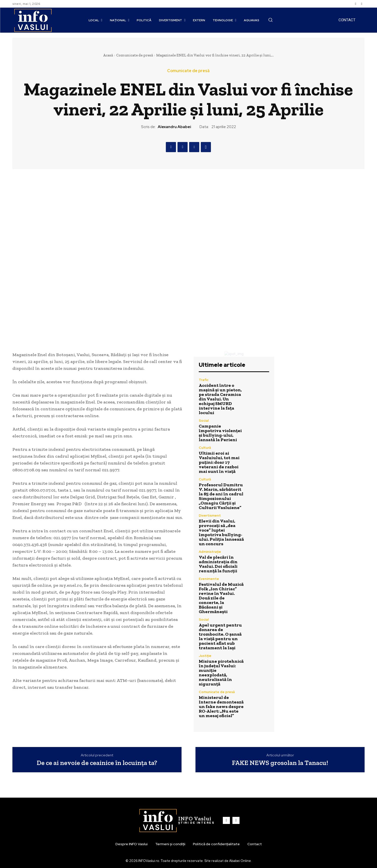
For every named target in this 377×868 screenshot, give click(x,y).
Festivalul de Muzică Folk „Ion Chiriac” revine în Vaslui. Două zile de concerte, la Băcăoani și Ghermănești (221, 598)
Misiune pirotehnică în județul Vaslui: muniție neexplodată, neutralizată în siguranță (221, 673)
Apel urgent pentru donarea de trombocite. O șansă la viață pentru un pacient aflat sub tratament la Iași (220, 636)
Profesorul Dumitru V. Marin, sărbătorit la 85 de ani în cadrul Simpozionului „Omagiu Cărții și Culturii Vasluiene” (221, 496)
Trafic (204, 380)
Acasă (108, 55)
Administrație (210, 552)
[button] (270, 20)
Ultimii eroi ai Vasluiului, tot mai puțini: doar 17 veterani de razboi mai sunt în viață (219, 462)
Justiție (205, 656)
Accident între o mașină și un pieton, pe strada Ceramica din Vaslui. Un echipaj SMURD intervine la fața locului (220, 399)
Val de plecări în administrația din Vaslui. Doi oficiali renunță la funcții (218, 564)
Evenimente (209, 579)
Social (204, 421)
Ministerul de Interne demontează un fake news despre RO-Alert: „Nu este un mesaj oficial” (221, 706)
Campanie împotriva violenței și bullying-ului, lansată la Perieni (220, 433)
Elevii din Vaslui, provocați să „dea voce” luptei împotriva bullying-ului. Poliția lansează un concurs (221, 532)
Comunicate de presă (135, 55)
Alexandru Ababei (174, 127)
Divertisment (210, 516)
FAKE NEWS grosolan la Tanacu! (280, 763)
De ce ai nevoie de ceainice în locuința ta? (97, 763)
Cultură (205, 448)
